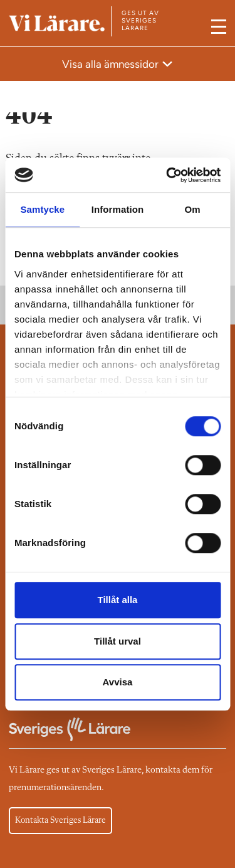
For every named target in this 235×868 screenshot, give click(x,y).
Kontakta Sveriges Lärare (60, 820)
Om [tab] (193, 209)
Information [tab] (118, 209)
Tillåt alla (118, 600)
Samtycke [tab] (42, 209)
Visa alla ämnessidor (112, 64)
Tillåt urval (118, 641)
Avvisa (118, 682)
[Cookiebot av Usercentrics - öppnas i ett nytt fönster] (167, 175)
